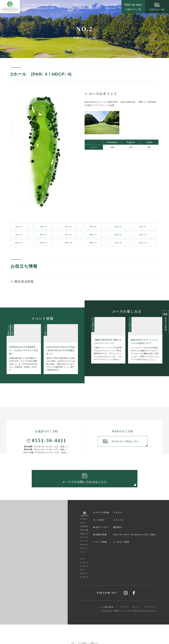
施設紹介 (56, 5)
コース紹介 (44, 5)
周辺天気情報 (166, 322)
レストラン (105, 570)
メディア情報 (84, 592)
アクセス (97, 8)
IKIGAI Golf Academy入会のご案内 (38, 8)
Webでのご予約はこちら (121, 442)
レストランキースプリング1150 (103, 4)
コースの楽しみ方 (93, 324)
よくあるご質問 (107, 592)
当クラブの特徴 (29, 5)
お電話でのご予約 (133, 7)
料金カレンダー (80, 4)
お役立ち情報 (12, 330)
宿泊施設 (71, 8)
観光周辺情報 (25, 281)
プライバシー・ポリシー (129, 627)
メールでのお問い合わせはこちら (85, 480)
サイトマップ (150, 627)
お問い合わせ (110, 8)
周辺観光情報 (84, 8)
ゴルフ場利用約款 (106, 627)
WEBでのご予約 (157, 7)
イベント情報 (8, 330)
